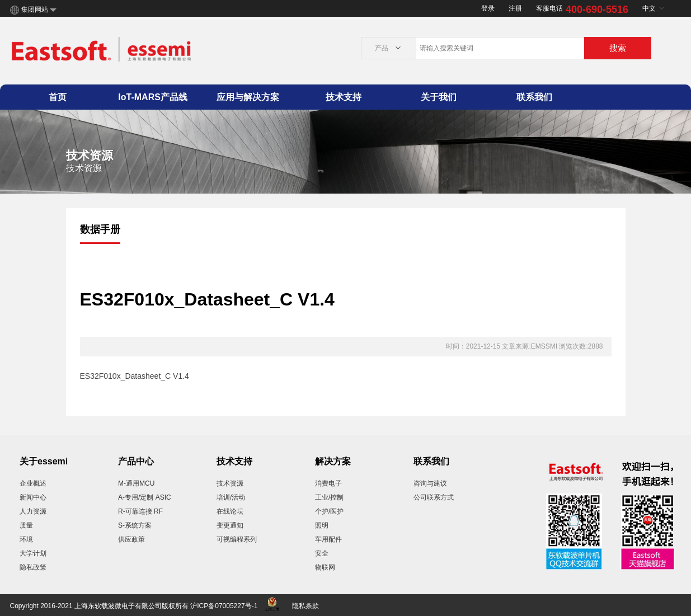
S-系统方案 (135, 525)
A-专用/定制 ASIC (145, 497)
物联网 (325, 567)
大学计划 (33, 553)
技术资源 (230, 483)
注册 (515, 8)
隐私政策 (33, 567)
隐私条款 (305, 606)
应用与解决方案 (248, 97)
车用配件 (328, 539)
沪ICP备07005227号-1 (224, 606)
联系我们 (534, 97)
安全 (322, 553)
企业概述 (33, 483)
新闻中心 (33, 497)
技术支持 (344, 97)
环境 (26, 539)
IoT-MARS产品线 (153, 97)
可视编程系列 (237, 539)
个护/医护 (329, 511)
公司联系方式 (434, 497)
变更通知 (230, 525)
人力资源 (33, 511)
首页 (58, 97)
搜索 (618, 48)
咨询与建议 (430, 483)
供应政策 (131, 539)
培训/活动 (231, 497)
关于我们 (439, 97)
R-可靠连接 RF (140, 511)
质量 (26, 525)
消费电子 (328, 483)
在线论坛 (230, 511)
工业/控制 (329, 497)
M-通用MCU (136, 483)
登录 (488, 8)
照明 (322, 525)
